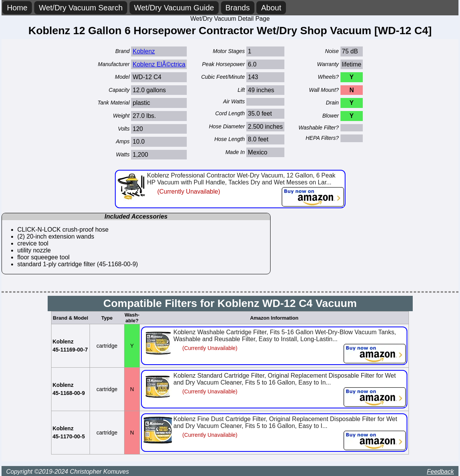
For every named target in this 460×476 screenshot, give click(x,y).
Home (17, 8)
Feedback (440, 472)
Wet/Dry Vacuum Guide (174, 8)
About (271, 8)
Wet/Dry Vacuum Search (81, 8)
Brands (238, 8)
